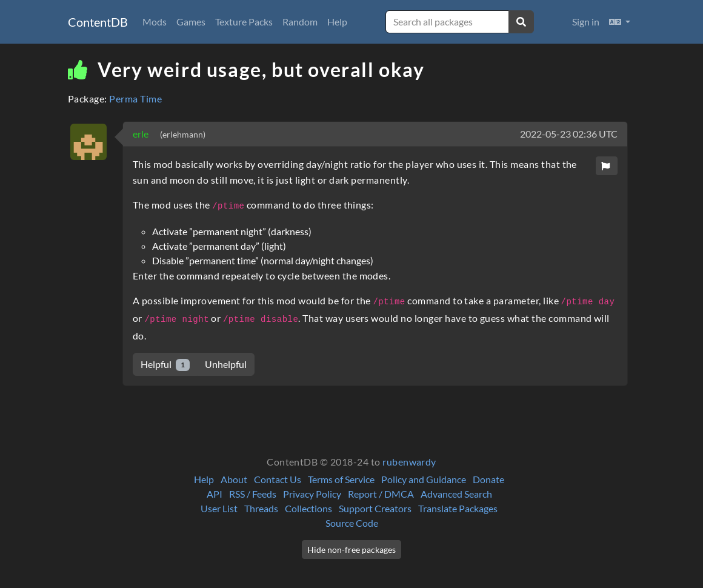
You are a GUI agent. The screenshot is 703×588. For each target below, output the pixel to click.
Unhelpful (226, 364)
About (234, 479)
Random (300, 22)
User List (219, 508)
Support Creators (375, 508)
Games (191, 22)
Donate (488, 479)
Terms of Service (341, 479)
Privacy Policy (312, 494)
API (215, 494)
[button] (620, 22)
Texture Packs (244, 22)
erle (142, 134)
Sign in (586, 22)
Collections (308, 508)
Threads (261, 508)
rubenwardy (409, 462)
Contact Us (278, 479)
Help (337, 22)
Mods (155, 22)
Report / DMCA (381, 494)
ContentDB (98, 22)
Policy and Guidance (424, 479)
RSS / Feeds (253, 494)
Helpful (165, 365)
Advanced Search (456, 494)
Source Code (352, 523)
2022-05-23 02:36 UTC (569, 134)
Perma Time (135, 99)
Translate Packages (458, 508)
